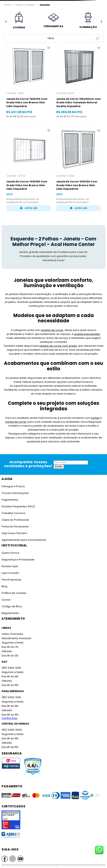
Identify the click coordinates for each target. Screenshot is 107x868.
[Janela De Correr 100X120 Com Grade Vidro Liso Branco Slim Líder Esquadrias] (78, 169)
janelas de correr (44, 330)
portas (95, 418)
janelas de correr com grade (58, 346)
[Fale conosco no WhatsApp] (99, 850)
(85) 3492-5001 (11, 668)
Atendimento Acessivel (16, 638)
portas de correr (16, 422)
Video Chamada (12, 634)
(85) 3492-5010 (11, 697)
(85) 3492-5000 (12, 730)
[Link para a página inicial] (7, 5)
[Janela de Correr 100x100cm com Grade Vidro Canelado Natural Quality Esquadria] (78, 81)
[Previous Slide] (6, 22)
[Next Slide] (101, 22)
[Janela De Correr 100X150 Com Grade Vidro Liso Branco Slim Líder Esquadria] (29, 169)
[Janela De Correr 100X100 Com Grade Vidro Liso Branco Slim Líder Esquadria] (29, 81)
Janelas (44, 5)
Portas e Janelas (25, 5)
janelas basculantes (68, 334)
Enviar (59, 466)
